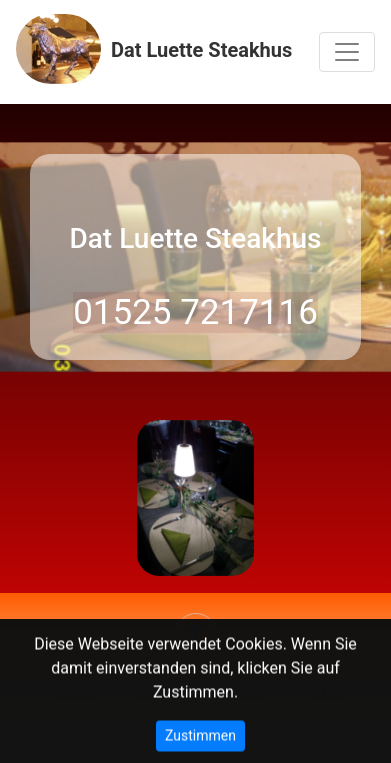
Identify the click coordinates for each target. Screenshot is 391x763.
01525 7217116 (195, 312)
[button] (29, 501)
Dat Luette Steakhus (154, 49)
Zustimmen (200, 738)
